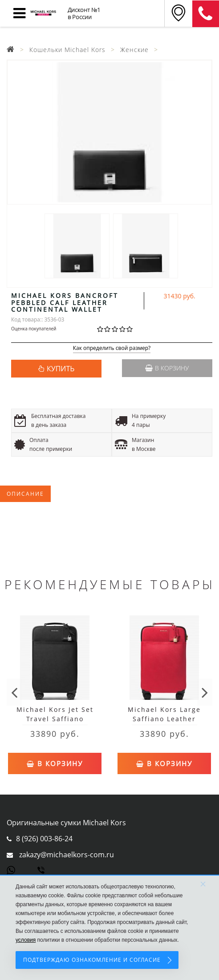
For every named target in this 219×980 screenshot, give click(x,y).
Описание (25, 494)
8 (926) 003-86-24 (44, 839)
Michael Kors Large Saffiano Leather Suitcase (164, 719)
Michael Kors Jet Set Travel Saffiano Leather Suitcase (55, 719)
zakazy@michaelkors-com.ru (67, 855)
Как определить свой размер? (112, 348)
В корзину (167, 368)
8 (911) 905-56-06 (206, 14)
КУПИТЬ (61, 369)
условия (26, 940)
